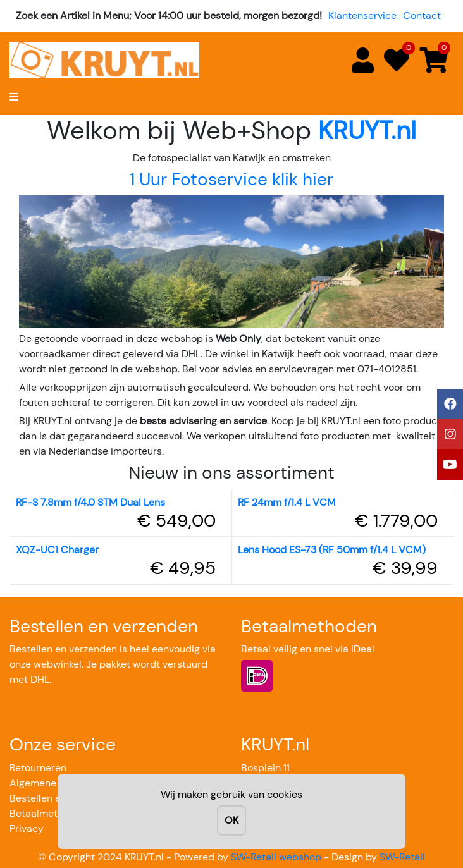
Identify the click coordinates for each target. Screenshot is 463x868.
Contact (422, 15)
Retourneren (38, 768)
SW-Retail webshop (276, 857)
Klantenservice (362, 15)
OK (231, 820)
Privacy (27, 828)
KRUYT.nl (367, 130)
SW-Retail (402, 857)
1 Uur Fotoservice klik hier (231, 179)
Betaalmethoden (48, 813)
